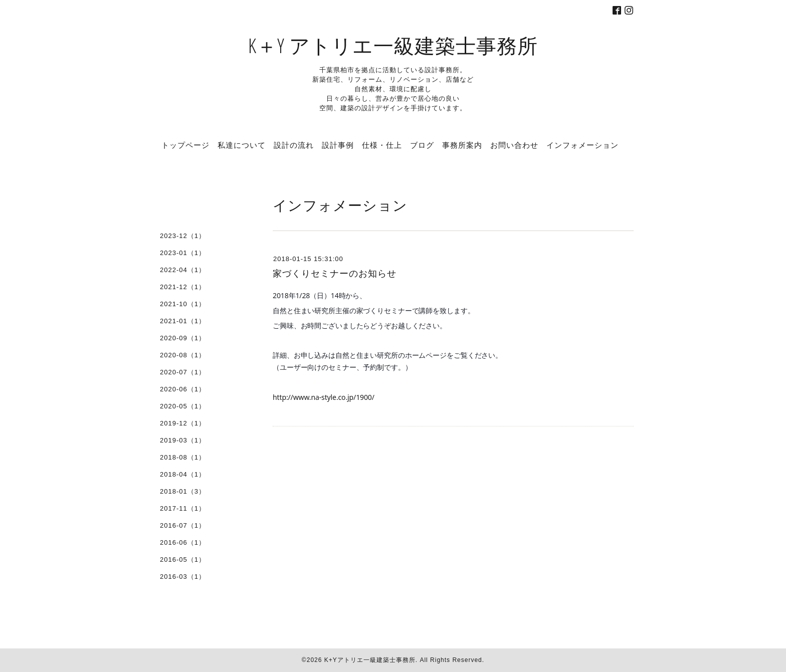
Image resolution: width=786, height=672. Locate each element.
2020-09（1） (183, 338)
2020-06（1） (183, 389)
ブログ (422, 145)
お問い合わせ (514, 145)
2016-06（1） (183, 542)
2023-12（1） (183, 236)
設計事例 (338, 145)
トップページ (185, 145)
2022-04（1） (183, 270)
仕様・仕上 (382, 145)
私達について (242, 145)
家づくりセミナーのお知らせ (335, 274)
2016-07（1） (183, 525)
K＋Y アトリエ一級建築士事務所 (393, 45)
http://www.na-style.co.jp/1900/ (324, 397)
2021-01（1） (183, 321)
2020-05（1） (183, 406)
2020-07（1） (183, 372)
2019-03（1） (183, 440)
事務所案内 (462, 145)
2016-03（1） (183, 577)
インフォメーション (582, 145)
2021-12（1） (183, 287)
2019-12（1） (183, 423)
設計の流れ (294, 145)
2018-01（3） (183, 491)
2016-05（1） (183, 559)
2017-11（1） (183, 508)
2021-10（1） (183, 304)
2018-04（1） (183, 474)
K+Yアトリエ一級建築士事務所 (370, 660)
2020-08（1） (183, 355)
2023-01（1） (183, 253)
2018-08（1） (183, 457)
